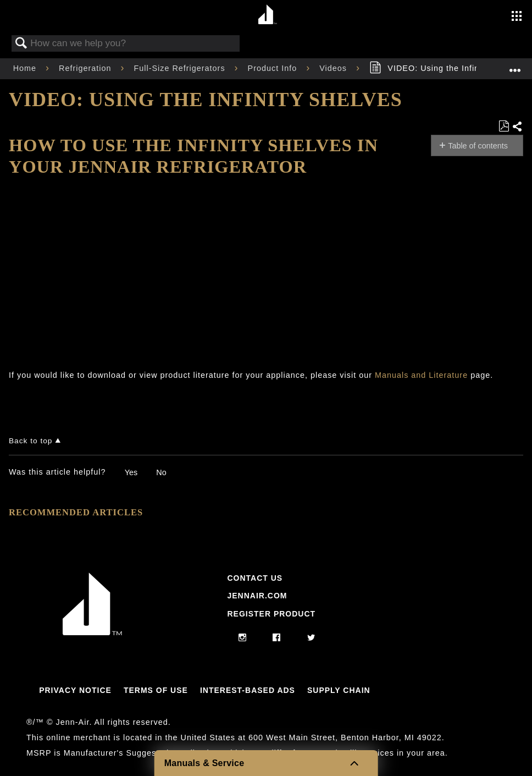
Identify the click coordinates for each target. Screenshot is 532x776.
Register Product (271, 614)
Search (21, 44)
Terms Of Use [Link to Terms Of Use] (156, 690)
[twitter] (311, 638)
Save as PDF (504, 126)
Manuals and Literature (421, 375)
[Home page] (267, 15)
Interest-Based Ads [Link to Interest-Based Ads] (248, 690)
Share (517, 127)
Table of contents (478, 146)
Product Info (274, 68)
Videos (334, 68)
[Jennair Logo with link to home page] (92, 632)
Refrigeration (86, 68)
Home (26, 68)
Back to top (31, 441)
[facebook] (277, 638)
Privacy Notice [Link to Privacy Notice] (75, 690)
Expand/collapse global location (515, 65)
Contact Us (255, 578)
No (161, 472)
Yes (131, 472)
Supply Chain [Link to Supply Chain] (339, 690)
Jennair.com (257, 596)
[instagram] (243, 638)
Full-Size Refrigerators (181, 68)
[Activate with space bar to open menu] (517, 17)
